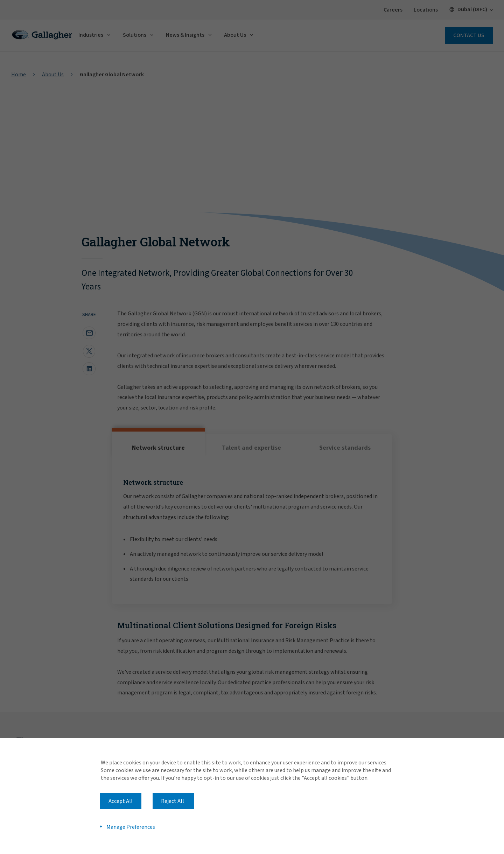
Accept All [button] (121, 801)
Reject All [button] (173, 801)
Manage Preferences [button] (131, 827)
